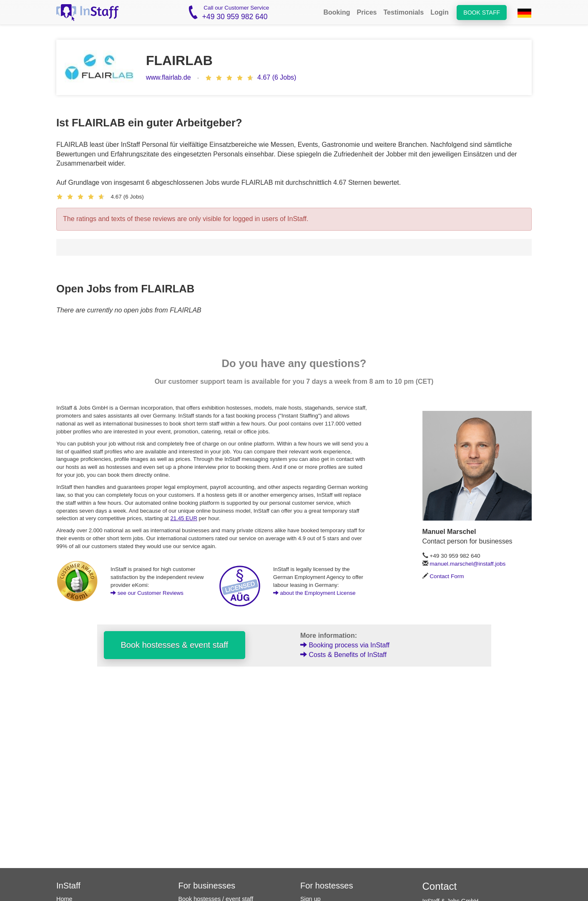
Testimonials (404, 12)
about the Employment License (314, 593)
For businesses (207, 886)
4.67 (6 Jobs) (277, 77)
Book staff (482, 13)
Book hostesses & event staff (175, 645)
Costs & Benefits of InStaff (343, 655)
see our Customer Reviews (147, 593)
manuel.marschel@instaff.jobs (467, 564)
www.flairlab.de (168, 77)
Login (440, 12)
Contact (440, 886)
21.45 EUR (184, 518)
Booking (337, 12)
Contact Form (447, 576)
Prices (367, 12)
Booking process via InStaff (345, 645)
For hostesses (327, 886)
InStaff (68, 886)
